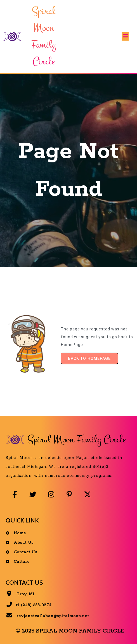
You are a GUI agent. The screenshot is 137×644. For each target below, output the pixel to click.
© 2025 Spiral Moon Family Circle (70, 631)
